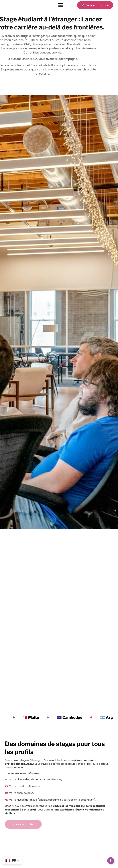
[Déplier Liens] (111, 861)
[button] (61, 6)
